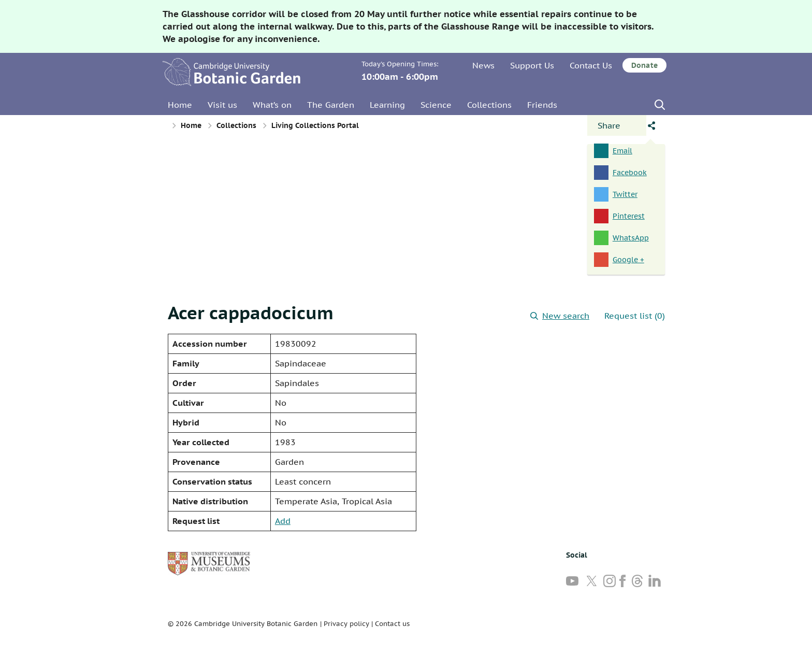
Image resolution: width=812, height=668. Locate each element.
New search (560, 316)
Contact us (392, 624)
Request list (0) (635, 316)
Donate (644, 65)
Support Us (532, 65)
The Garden (331, 105)
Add (283, 521)
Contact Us (591, 65)
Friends (542, 105)
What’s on (272, 105)
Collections (489, 105)
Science (436, 105)
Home (180, 105)
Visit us (222, 105)
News (483, 65)
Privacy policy (346, 624)
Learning (387, 105)
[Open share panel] (617, 125)
